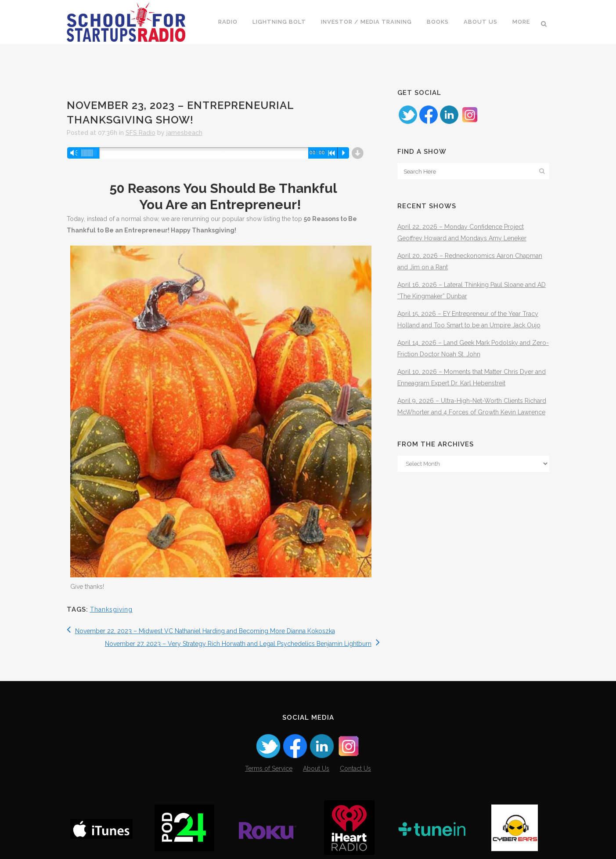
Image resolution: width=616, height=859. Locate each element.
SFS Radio (140, 133)
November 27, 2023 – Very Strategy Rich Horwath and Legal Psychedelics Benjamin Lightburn (242, 644)
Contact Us (355, 768)
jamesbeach (184, 133)
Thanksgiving (111, 609)
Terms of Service (269, 768)
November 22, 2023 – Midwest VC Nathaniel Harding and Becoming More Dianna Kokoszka (201, 631)
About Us (316, 768)
